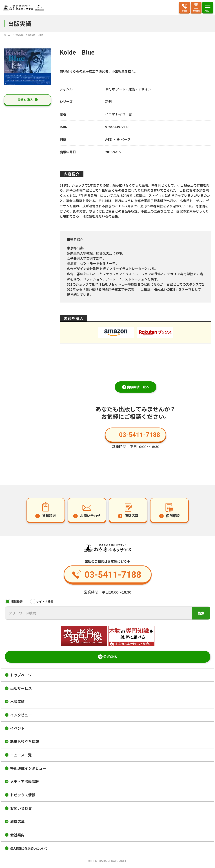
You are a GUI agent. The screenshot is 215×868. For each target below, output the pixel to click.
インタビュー (21, 716)
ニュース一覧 (21, 756)
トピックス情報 (23, 796)
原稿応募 (17, 823)
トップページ (21, 676)
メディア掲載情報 (25, 783)
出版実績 (17, 703)
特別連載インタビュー (28, 769)
